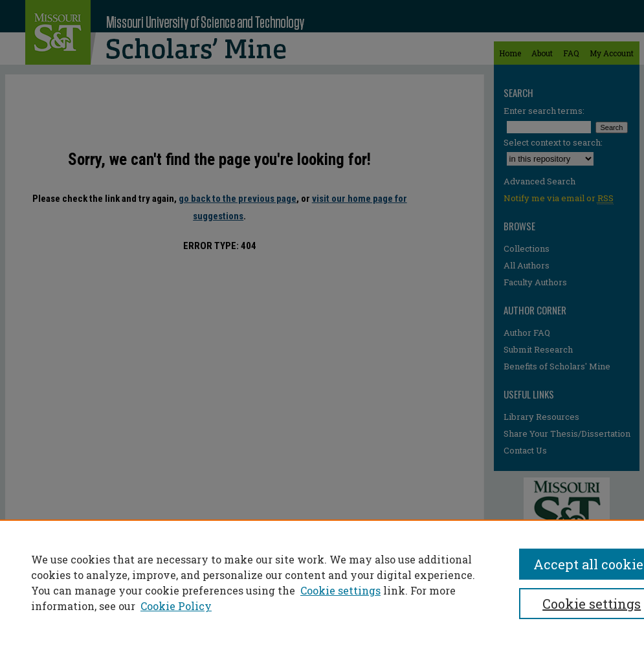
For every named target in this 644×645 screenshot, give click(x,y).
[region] (322, 582)
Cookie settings (340, 590)
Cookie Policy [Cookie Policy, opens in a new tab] (176, 606)
